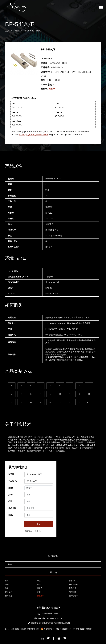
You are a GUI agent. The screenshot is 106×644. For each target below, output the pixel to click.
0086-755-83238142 (50, 614)
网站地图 (73, 592)
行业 (39, 592)
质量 (7, 588)
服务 (7, 584)
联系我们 (39, 531)
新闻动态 (9, 596)
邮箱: (11, 515)
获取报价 (41, 596)
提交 (39, 524)
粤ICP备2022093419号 (83, 629)
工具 (7, 31)
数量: (11, 488)
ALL (89, 402)
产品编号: (13, 481)
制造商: (12, 474)
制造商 (40, 588)
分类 (39, 584)
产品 (39, 581)
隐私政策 (73, 588)
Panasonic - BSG (32, 31)
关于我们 (9, 592)
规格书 (52, 89)
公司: (11, 501)
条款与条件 (73, 584)
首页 (7, 581)
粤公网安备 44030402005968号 (56, 629)
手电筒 (16, 31)
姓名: (11, 495)
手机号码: (13, 508)
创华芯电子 (73, 596)
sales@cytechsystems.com (33, 135)
